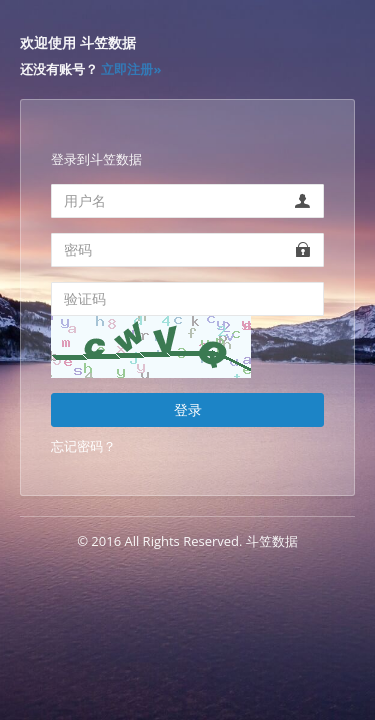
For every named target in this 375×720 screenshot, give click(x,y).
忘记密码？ (83, 446)
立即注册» (131, 69)
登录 (188, 409)
